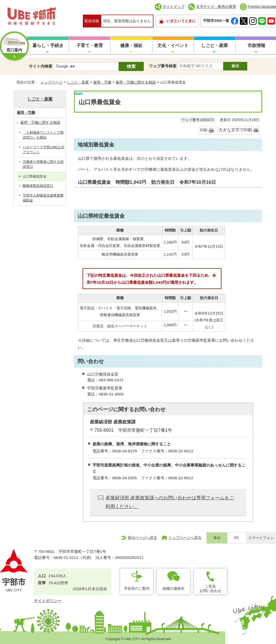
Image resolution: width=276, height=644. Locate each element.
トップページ (51, 82)
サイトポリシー (48, 601)
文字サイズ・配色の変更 (216, 7)
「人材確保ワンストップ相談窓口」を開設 (43, 135)
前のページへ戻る (142, 537)
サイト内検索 (41, 66)
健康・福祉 (131, 46)
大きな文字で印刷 (235, 130)
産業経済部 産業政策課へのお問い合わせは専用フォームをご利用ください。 (170, 502)
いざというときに (181, 21)
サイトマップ (174, 7)
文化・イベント (173, 46)
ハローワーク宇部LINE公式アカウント (44, 150)
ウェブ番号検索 (163, 66)
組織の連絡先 (174, 588)
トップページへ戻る (185, 537)
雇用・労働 (102, 82)
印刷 (204, 130)
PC (237, 538)
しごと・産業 (215, 46)
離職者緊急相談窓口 (38, 186)
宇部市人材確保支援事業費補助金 (43, 198)
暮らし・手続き (48, 46)
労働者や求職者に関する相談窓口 (43, 164)
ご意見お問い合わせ (210, 589)
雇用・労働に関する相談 (136, 82)
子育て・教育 (90, 46)
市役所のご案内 (137, 588)
